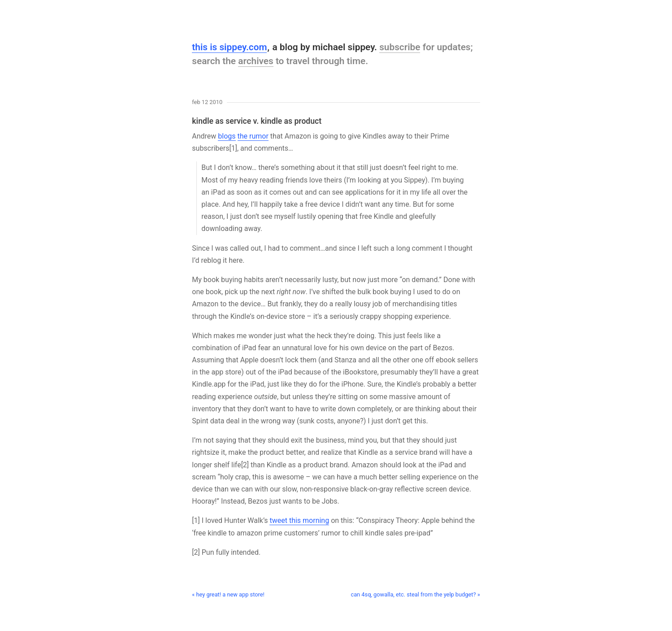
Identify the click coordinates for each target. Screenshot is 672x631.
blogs (227, 136)
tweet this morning (299, 520)
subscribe (400, 47)
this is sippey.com (229, 47)
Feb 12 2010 (207, 102)
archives (256, 61)
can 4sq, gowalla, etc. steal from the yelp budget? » (415, 594)
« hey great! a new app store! (228, 594)
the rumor (253, 136)
